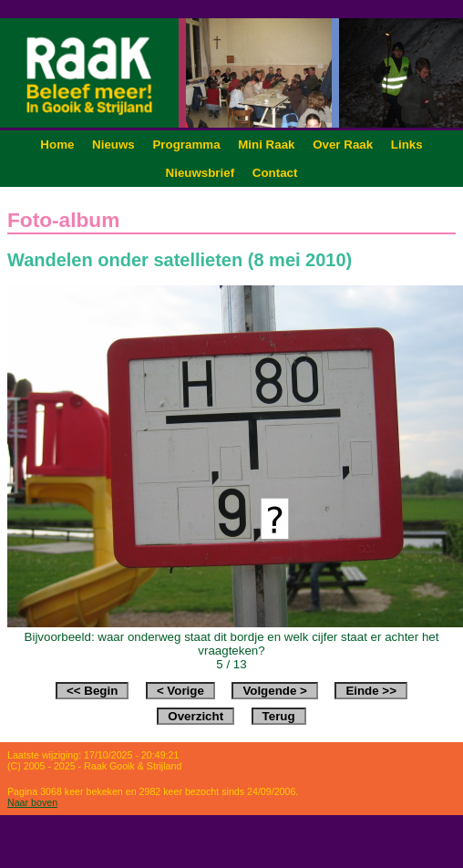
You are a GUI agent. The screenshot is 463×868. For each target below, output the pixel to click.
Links (407, 145)
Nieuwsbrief (201, 173)
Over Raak (343, 145)
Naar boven (32, 802)
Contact (275, 173)
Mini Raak (266, 145)
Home (57, 145)
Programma (186, 145)
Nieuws (113, 145)
